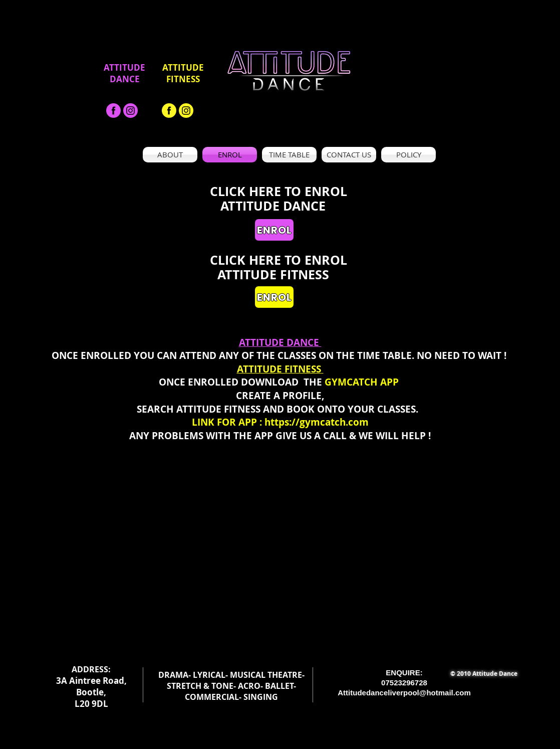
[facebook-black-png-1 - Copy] (169, 111)
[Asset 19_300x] (130, 111)
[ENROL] (274, 230)
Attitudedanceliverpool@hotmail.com (404, 693)
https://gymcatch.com (317, 422)
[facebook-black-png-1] (113, 111)
